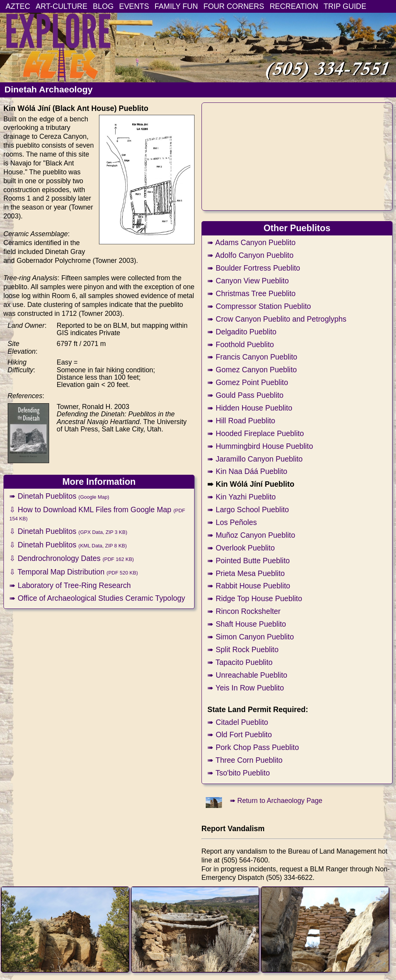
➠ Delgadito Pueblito (242, 332)
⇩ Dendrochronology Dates (72, 558)
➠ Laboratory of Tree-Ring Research (70, 585)
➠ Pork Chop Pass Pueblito (253, 747)
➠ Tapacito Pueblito (240, 662)
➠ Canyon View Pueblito (248, 281)
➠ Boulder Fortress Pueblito (254, 268)
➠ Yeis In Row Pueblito (246, 688)
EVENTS (134, 6)
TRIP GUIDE (345, 6)
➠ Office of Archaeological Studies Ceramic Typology (97, 598)
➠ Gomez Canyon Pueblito (252, 370)
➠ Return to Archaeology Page (276, 801)
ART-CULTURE (61, 6)
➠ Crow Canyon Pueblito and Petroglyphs (277, 319)
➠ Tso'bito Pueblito (238, 773)
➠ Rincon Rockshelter (244, 611)
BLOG (103, 6)
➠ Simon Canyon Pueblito (251, 637)
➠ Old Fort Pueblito (240, 735)
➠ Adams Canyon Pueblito (251, 242)
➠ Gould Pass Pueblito (245, 395)
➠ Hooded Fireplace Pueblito (256, 433)
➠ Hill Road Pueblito (241, 421)
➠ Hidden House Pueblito (250, 408)
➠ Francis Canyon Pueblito (252, 357)
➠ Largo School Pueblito (248, 510)
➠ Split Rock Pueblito (243, 649)
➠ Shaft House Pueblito (247, 624)
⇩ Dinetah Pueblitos (68, 531)
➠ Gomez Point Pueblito (248, 382)
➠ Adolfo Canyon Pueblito (250, 255)
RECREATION (294, 6)
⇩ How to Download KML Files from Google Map (97, 513)
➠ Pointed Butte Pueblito (248, 561)
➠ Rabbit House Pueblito (249, 586)
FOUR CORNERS (234, 6)
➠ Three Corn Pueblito (245, 760)
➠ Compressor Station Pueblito (259, 306)
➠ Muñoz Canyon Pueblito (251, 535)
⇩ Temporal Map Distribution (73, 572)
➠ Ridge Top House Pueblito (255, 598)
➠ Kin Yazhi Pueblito (242, 497)
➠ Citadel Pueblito (238, 722)
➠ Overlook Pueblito (241, 548)
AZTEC (18, 6)
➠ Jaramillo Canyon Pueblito (255, 459)
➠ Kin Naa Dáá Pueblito (247, 471)
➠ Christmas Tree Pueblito (251, 293)
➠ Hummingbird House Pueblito (260, 446)
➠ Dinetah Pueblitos (59, 496)
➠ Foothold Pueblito (241, 344)
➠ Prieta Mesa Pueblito (246, 573)
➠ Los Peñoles (232, 522)
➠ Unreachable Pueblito (247, 675)
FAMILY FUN (176, 6)
